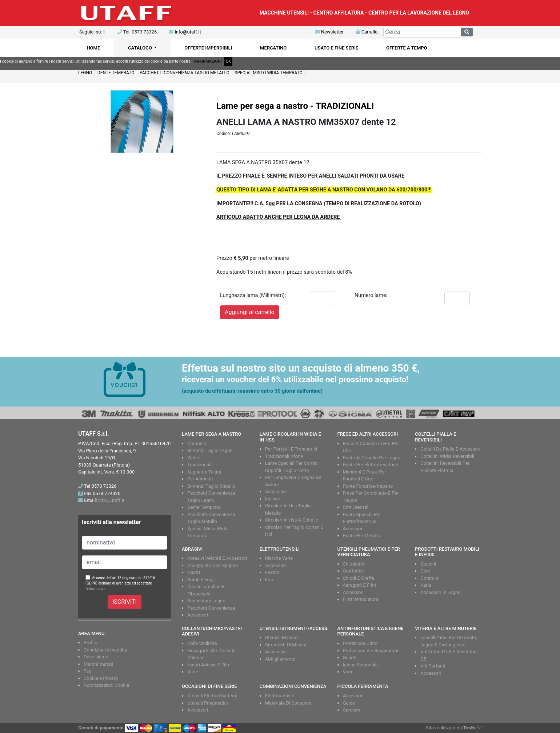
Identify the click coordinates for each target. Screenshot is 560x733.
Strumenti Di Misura (286, 645)
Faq (87, 671)
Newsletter (329, 32)
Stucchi (428, 564)
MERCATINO (273, 48)
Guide (349, 703)
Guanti (350, 657)
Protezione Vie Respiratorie (371, 651)
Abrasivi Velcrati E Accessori (217, 558)
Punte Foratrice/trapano (368, 486)
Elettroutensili (279, 696)
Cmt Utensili (356, 507)
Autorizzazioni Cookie (106, 685)
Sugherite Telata (204, 472)
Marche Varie (279, 558)
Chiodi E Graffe (359, 578)
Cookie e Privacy (101, 678)
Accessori (275, 492)
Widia (193, 458)
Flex (269, 580)
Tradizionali (199, 465)
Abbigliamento (280, 659)
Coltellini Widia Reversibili (447, 456)
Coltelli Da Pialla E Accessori (450, 449)
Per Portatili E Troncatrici (291, 449)
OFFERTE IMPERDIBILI (208, 48)
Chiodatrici (354, 564)
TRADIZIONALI (345, 106)
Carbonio (197, 443)
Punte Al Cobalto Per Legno (372, 458)
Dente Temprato (204, 507)
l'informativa (95, 589)
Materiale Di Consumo (288, 703)
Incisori (273, 499)
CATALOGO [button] (141, 48)
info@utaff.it (188, 32)
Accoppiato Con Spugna (213, 565)
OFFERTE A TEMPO (407, 48)
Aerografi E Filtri (360, 585)
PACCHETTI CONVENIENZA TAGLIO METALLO (185, 73)
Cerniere (352, 710)
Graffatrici (353, 571)
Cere (425, 571)
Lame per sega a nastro (262, 106)
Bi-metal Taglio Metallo (211, 486)
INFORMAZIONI (208, 61)
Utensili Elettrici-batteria (212, 696)
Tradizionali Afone (284, 456)
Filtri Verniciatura (361, 599)
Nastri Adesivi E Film (209, 665)
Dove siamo (96, 657)
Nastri (194, 572)
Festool (273, 572)
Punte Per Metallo (362, 536)
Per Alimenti (200, 479)
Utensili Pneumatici (207, 703)
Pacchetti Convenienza (211, 608)
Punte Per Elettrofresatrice (371, 465)
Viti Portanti (433, 666)
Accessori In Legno (440, 592)
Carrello (367, 32)
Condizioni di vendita (105, 650)
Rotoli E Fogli (201, 580)
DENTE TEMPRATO (116, 73)
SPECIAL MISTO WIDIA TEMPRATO (269, 73)
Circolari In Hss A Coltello (292, 520)
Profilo (91, 643)
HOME (93, 48)
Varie (426, 585)
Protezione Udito (360, 643)
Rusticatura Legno (206, 601)
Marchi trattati (99, 664)
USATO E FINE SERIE (336, 48)
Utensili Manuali (282, 637)
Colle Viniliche (202, 643)
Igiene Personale (360, 665)
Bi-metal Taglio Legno (210, 450)
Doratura (429, 578)
